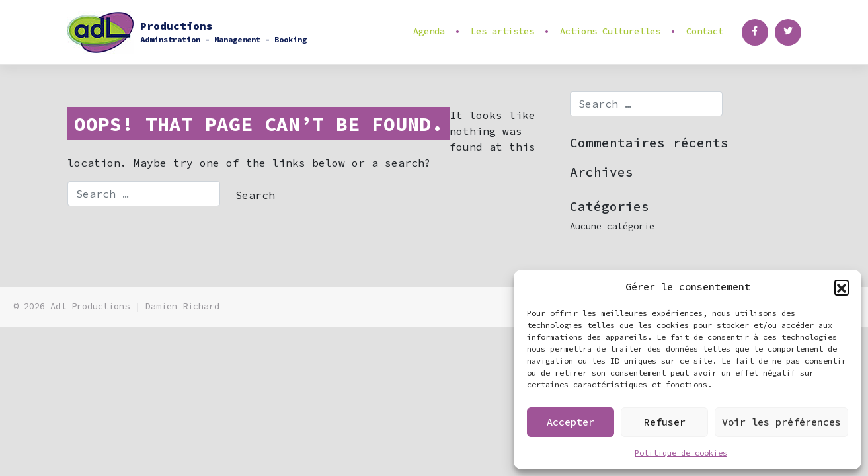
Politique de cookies (681, 453)
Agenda (429, 31)
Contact (705, 31)
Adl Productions (90, 306)
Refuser (665, 422)
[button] (842, 287)
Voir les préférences (781, 422)
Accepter (571, 422)
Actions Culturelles (610, 31)
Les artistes (502, 31)
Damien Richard (182, 306)
